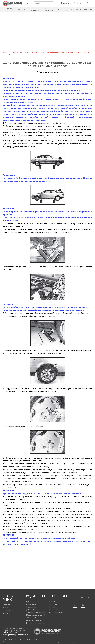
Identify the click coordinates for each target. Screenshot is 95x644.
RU (28, 3)
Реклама (53, 602)
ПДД (28, 602)
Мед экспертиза (86, 10)
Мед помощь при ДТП (36, 615)
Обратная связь (82, 597)
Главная (6, 605)
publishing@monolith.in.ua (18, 635)
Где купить (78, 3)
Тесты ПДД (74, 10)
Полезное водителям (35, 623)
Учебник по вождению (49, 10)
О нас (89, 3)
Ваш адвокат (22, 10)
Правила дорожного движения (10, 10)
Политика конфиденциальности (30, 639)
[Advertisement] (47, 33)
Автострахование (34, 620)
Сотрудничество (56, 612)
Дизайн (52, 607)
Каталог (6, 52)
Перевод (53, 604)
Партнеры (54, 610)
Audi (14, 52)
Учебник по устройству (35, 10)
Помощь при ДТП (62, 10)
